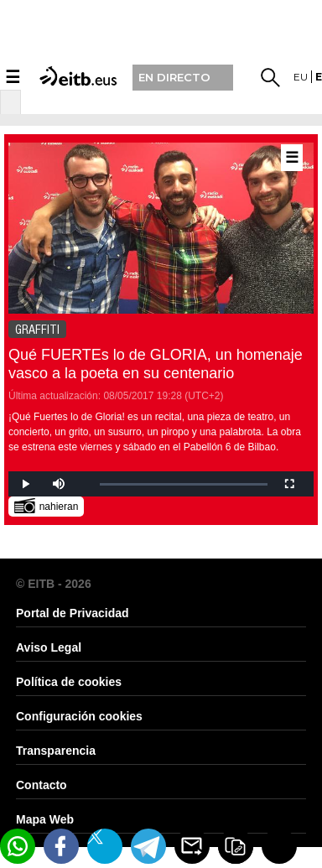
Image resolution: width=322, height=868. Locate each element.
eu (301, 77)
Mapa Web (45, 819)
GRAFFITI (37, 330)
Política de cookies (69, 682)
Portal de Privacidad (73, 613)
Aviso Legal (49, 647)
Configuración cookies (79, 716)
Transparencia (56, 751)
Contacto (42, 785)
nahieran (47, 505)
